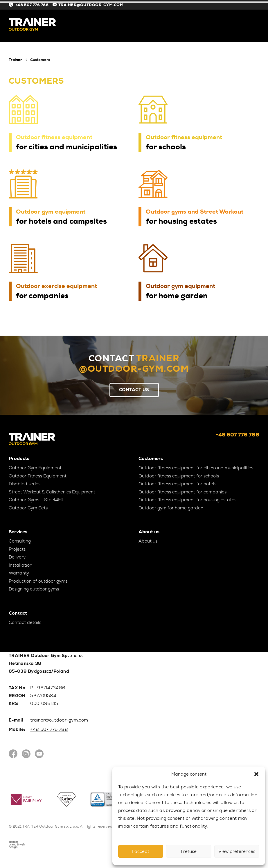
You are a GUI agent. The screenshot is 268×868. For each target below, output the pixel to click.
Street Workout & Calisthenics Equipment (52, 492)
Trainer (15, 60)
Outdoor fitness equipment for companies (182, 492)
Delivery (17, 557)
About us (148, 541)
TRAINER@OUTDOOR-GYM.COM (88, 5)
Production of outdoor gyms (38, 581)
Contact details (25, 622)
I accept (141, 851)
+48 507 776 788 (29, 5)
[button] (256, 774)
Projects (17, 549)
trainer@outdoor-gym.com (59, 720)
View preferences (237, 851)
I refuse (189, 851)
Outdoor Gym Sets (28, 508)
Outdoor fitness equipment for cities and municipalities (196, 468)
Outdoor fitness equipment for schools (179, 476)
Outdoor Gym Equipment (35, 468)
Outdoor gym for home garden (171, 508)
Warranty (19, 573)
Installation (20, 565)
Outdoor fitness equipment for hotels (177, 484)
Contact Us (134, 390)
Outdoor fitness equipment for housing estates (187, 500)
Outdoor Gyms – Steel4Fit (36, 500)
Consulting (20, 541)
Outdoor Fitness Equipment (38, 476)
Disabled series (25, 484)
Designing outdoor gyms (34, 589)
